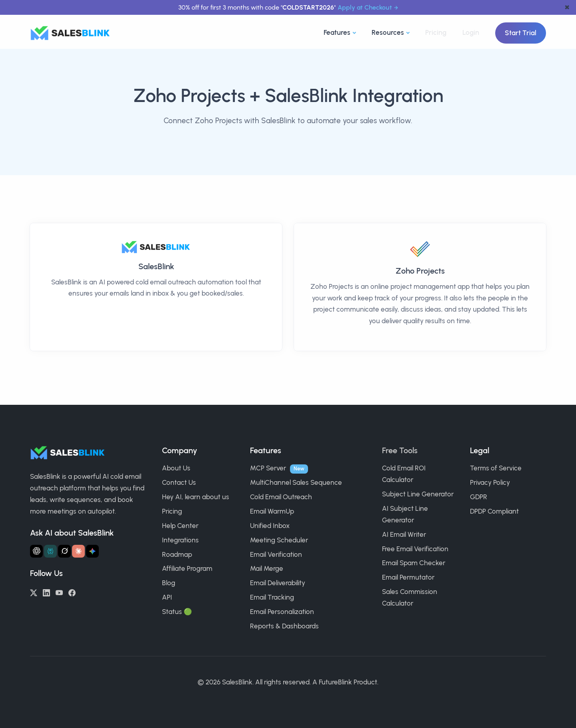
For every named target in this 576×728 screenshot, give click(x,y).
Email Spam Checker (414, 563)
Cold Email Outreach (281, 497)
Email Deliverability (278, 583)
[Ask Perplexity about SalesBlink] (50, 551)
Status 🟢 (177, 612)
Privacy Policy (490, 482)
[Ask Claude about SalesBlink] (78, 551)
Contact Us (179, 482)
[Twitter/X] (34, 592)
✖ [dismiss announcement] (567, 7)
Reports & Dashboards (284, 626)
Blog (169, 583)
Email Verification (276, 554)
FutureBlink (335, 682)
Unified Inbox (270, 526)
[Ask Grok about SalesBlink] (64, 551)
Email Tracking (272, 597)
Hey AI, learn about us (196, 497)
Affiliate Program (187, 568)
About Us (176, 468)
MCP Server (268, 468)
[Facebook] (72, 592)
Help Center (180, 526)
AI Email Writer (404, 534)
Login (471, 32)
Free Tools (400, 450)
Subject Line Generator (418, 494)
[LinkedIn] (46, 592)
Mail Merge (267, 568)
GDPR (479, 497)
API (167, 597)
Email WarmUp (272, 511)
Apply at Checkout (365, 7)
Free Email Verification (415, 549)
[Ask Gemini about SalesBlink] (92, 551)
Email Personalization (282, 612)
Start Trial (521, 33)
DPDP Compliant (494, 511)
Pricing (436, 32)
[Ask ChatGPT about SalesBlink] (36, 551)
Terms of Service (496, 468)
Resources (388, 32)
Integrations (180, 540)
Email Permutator (408, 577)
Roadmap (177, 554)
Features (337, 32)
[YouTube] (59, 592)
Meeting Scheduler (279, 540)
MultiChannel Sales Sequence (296, 482)
